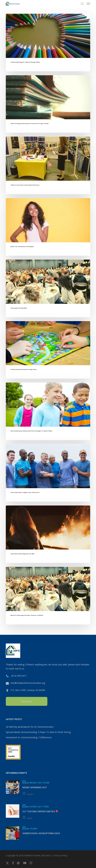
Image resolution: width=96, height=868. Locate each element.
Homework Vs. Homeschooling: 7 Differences (29, 737)
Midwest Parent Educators (38, 855)
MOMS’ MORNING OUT (35, 787)
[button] (88, 4)
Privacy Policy (61, 855)
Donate (27, 701)
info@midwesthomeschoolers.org (28, 683)
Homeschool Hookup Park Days (41, 833)
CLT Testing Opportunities (39, 811)
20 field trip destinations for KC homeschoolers (30, 727)
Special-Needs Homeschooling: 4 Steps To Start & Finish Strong (38, 732)
